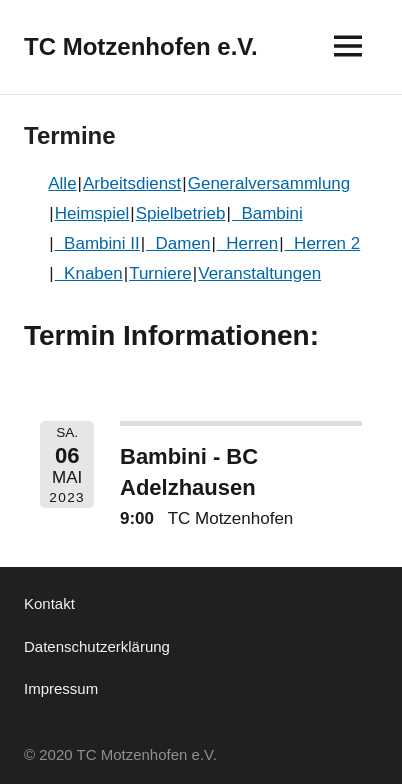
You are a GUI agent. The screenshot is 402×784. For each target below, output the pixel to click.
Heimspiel (92, 213)
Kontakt (49, 603)
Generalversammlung (269, 183)
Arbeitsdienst (132, 183)
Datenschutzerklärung (97, 646)
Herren (247, 243)
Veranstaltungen (259, 273)
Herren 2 (323, 243)
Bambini (267, 213)
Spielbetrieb (181, 213)
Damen (178, 243)
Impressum (61, 688)
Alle (62, 183)
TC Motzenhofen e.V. (141, 46)
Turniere (160, 273)
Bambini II (97, 243)
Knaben (89, 273)
